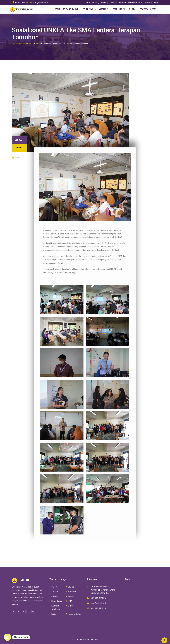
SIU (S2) (104, 3)
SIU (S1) (96, 3)
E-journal (72, 592)
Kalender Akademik (118, 3)
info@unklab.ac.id (41, 3)
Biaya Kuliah (57, 601)
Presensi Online (152, 3)
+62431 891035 (22, 3)
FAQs (88, 3)
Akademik (103, 9)
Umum (122, 9)
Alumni (132, 9)
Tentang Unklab (71, 9)
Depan (58, 9)
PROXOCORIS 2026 (148, 9)
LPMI (70, 601)
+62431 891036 (98, 608)
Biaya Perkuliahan (136, 3)
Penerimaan (88, 9)
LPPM (114, 9)
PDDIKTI (72, 596)
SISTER (55, 592)
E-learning (56, 596)
